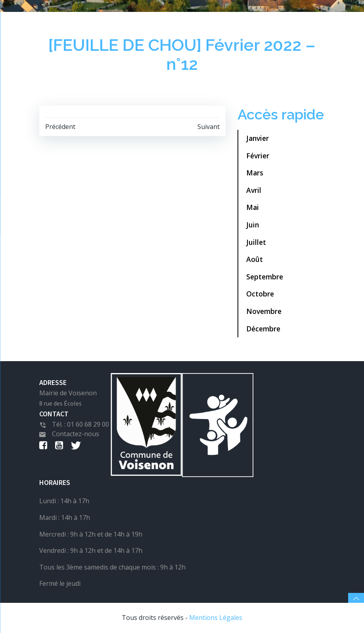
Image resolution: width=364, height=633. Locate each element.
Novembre (264, 311)
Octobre (260, 294)
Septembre (265, 277)
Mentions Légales (216, 618)
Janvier (258, 138)
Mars (255, 173)
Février (258, 156)
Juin (253, 225)
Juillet (256, 242)
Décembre (263, 329)
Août (255, 259)
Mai (253, 207)
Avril (254, 190)
